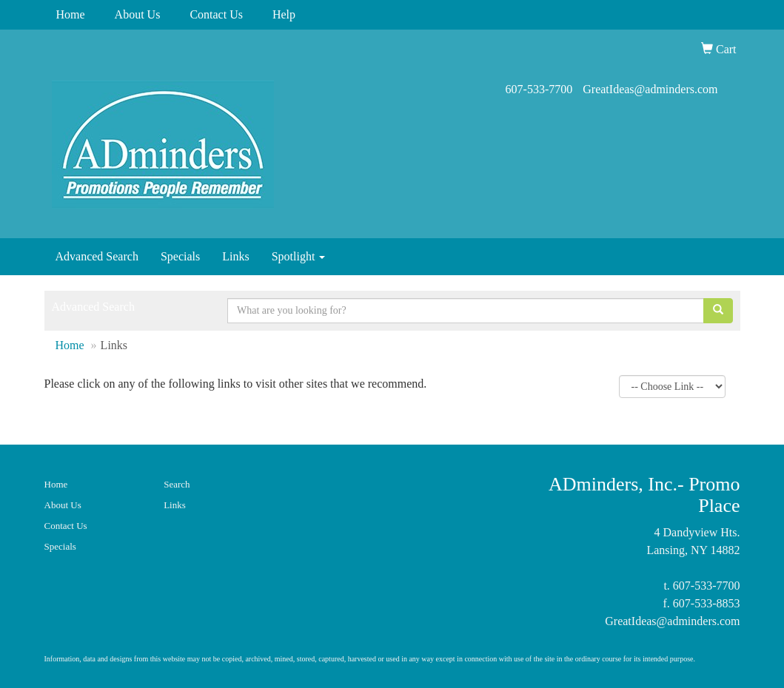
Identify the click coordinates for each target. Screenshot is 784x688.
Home (71, 14)
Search (177, 484)
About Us (138, 14)
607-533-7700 (539, 89)
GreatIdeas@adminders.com (650, 89)
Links (235, 256)
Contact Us (216, 14)
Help (284, 14)
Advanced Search (97, 256)
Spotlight (299, 256)
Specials (180, 256)
